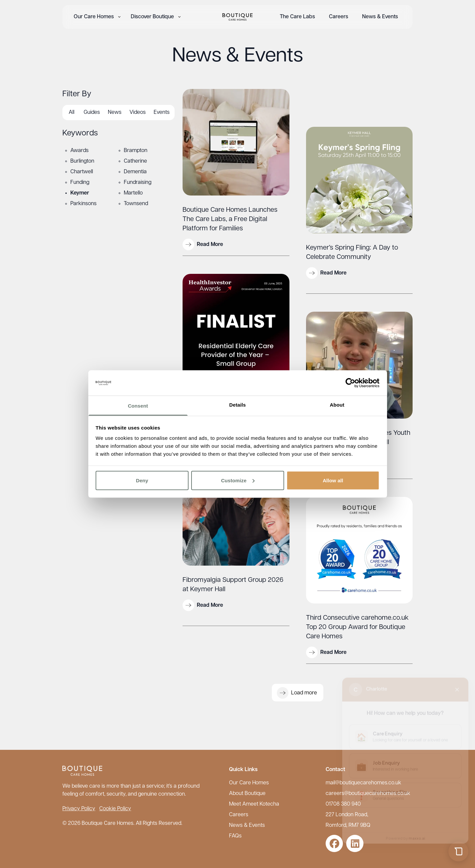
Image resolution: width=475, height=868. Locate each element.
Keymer (80, 193)
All (72, 113)
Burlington (82, 161)
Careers (339, 17)
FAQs (235, 836)
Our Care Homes (94, 17)
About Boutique (247, 794)
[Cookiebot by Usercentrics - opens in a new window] (350, 383)
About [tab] (337, 405)
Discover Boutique (152, 17)
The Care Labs (297, 17)
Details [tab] (238, 405)
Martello (133, 193)
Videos (138, 113)
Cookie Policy (115, 809)
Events (162, 113)
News (115, 113)
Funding (80, 183)
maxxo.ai (417, 833)
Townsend (136, 204)
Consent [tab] (138, 406)
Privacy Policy (79, 809)
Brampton (136, 151)
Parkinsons (83, 204)
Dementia (135, 172)
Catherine (135, 161)
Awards (79, 151)
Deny (142, 480)
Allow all (333, 480)
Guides (92, 113)
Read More (203, 244)
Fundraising (138, 183)
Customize (238, 480)
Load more (297, 693)
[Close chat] (457, 684)
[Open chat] (458, 851)
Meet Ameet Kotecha (254, 804)
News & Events (380, 17)
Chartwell (82, 172)
